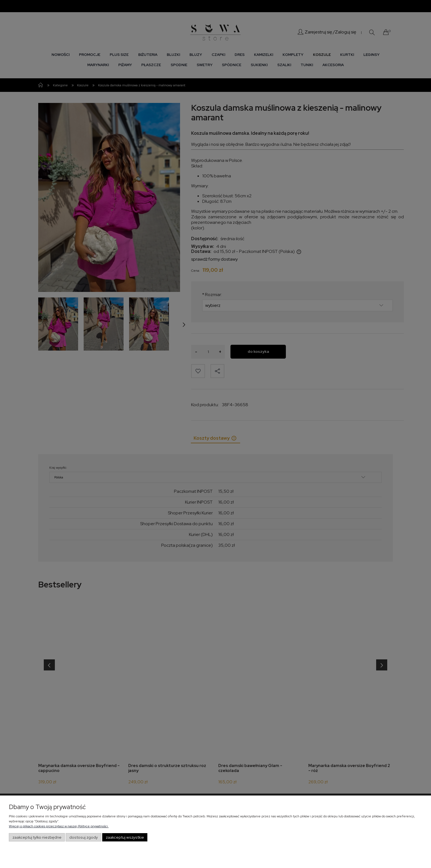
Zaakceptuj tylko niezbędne (37, 837)
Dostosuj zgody (84, 837)
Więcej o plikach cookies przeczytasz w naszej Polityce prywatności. (59, 826)
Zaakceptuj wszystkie (125, 837)
